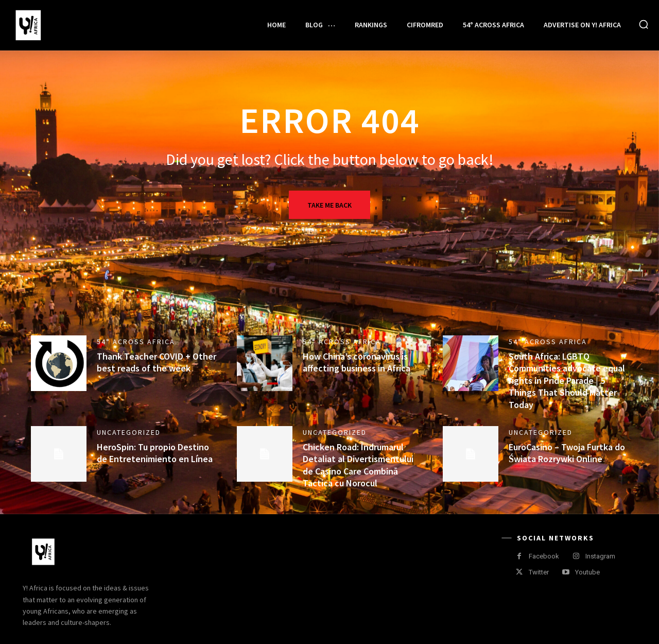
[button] (644, 24)
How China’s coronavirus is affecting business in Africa (357, 362)
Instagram (600, 556)
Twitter (539, 572)
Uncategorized (129, 432)
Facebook (544, 556)
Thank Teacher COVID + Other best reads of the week (157, 362)
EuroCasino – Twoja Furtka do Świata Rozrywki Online (567, 453)
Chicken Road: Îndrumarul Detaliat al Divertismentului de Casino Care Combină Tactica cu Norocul (358, 465)
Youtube (587, 572)
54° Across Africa (136, 342)
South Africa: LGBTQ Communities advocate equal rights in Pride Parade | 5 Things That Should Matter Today (567, 380)
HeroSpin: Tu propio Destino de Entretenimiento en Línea (155, 453)
